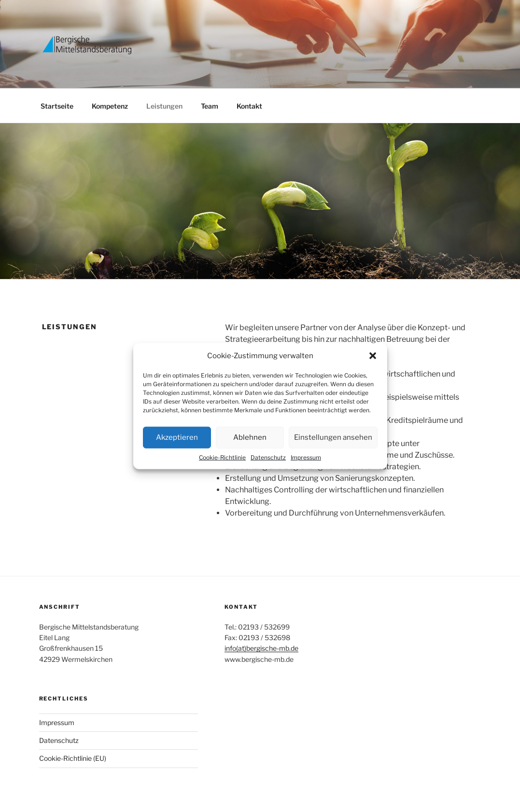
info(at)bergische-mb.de (261, 648)
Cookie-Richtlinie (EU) (73, 758)
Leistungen (164, 106)
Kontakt (249, 106)
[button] (373, 356)
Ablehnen (250, 437)
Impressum (306, 457)
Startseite (57, 106)
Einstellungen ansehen (333, 437)
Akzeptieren (177, 437)
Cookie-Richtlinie (222, 457)
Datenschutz (268, 457)
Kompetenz (110, 106)
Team (210, 106)
